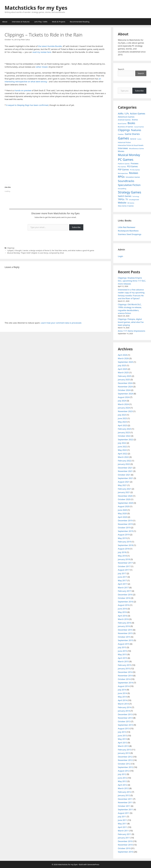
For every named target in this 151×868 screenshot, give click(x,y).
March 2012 (123, 788)
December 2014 (125, 672)
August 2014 (124, 686)
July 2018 (122, 552)
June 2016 (122, 609)
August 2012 (124, 771)
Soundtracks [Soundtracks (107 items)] (126, 181)
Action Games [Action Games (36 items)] (137, 113)
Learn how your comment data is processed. (61, 323)
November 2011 (125, 802)
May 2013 (122, 739)
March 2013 (123, 746)
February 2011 (125, 834)
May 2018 (122, 556)
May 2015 (122, 654)
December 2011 (125, 799)
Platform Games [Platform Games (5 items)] (124, 164)
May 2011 (122, 824)
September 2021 (125, 478)
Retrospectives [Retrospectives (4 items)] (123, 173)
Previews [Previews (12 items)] (135, 164)
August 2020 (124, 506)
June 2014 (122, 693)
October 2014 (124, 679)
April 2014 (122, 700)
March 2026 (123, 358)
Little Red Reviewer (127, 227)
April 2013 (122, 743)
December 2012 (125, 757)
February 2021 (125, 489)
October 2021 (124, 475)
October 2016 (124, 598)
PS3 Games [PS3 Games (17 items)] (132, 166)
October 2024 (124, 390)
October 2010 (124, 848)
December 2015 (125, 630)
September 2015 (125, 640)
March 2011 (123, 831)
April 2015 (122, 658)
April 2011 (122, 827)
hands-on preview (23, 90)
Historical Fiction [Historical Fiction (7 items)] (124, 142)
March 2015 (123, 661)
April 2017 (122, 584)
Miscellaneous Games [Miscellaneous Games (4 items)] (137, 149)
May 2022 (122, 450)
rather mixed (42, 67)
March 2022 (123, 457)
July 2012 (122, 774)
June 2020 (122, 510)
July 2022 (122, 443)
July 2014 (122, 690)
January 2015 (124, 669)
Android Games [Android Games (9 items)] (124, 120)
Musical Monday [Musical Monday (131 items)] (129, 155)
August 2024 (124, 397)
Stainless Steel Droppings (130, 234)
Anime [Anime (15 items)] (135, 120)
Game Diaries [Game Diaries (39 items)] (132, 134)
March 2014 (123, 704)
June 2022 (122, 447)
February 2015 (125, 665)
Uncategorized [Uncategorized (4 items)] (134, 200)
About (5, 22)
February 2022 (125, 461)
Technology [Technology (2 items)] (136, 196)
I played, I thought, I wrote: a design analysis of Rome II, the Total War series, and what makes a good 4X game (51, 250)
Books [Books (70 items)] (131, 123)
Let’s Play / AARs (41, 22)
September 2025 (125, 362)
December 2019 (125, 520)
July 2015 (122, 647)
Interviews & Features (21, 22)
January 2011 (124, 838)
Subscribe (76, 227)
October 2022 (124, 436)
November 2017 (125, 563)
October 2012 (124, 764)
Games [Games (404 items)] (123, 138)
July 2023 (122, 415)
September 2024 (125, 394)
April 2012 (122, 785)
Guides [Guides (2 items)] (139, 139)
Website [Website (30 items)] (122, 203)
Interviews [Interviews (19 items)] (123, 148)
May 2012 (122, 781)
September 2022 (125, 439)
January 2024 (124, 408)
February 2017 (125, 591)
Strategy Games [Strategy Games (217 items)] (130, 192)
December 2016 (125, 595)
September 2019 (125, 531)
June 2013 (122, 736)
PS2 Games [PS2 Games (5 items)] (122, 167)
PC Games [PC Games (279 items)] (126, 159)
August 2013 (124, 728)
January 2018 (124, 559)
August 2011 (124, 813)
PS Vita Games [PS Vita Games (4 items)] (135, 170)
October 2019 (124, 528)
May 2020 (122, 513)
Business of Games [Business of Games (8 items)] (125, 127)
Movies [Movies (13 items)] (121, 151)
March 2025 (123, 372)
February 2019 (125, 542)
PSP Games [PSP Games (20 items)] (123, 170)
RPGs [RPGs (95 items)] (121, 177)
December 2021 (125, 468)
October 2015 (124, 637)
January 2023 (124, 432)
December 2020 (125, 496)
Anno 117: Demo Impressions (131, 331)
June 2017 (122, 577)
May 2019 (122, 538)
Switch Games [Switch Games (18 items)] (125, 196)
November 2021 (125, 471)
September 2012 (125, 767)
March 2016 (123, 619)
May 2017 (122, 580)
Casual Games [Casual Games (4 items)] (139, 127)
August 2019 (124, 535)
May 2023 (122, 422)
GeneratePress (93, 864)
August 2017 (124, 570)
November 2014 (125, 676)
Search (121, 69)
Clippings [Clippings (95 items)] (124, 130)
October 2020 (124, 499)
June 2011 (122, 820)
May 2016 (122, 612)
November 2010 (125, 845)
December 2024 (125, 383)
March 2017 (123, 588)
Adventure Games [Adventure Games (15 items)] (126, 117)
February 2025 (125, 376)
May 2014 (122, 697)
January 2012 (124, 795)
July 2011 (122, 817)
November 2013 (125, 718)
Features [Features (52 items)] (136, 130)
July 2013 (122, 732)
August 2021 (124, 482)
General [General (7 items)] (133, 139)
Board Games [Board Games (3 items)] (122, 124)
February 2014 (125, 707)
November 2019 (125, 524)
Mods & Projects (59, 22)
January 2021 (124, 492)
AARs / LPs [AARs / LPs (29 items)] (123, 114)
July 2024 (122, 401)
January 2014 (124, 711)
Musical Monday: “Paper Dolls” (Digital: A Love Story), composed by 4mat (36, 253)
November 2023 (125, 411)
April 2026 (122, 355)
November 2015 (125, 633)
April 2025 (122, 369)
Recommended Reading (80, 22)
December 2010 (125, 841)
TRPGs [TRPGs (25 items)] (121, 199)
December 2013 (125, 714)
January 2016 (124, 626)
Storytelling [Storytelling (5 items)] (122, 189)
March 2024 (123, 404)
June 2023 (122, 418)
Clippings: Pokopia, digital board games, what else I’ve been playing (131, 322)
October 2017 (124, 566)
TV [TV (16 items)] (127, 199)
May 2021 (122, 485)
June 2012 (122, 778)
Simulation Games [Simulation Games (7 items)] (133, 177)
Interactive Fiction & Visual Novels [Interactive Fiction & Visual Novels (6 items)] (131, 145)
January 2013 (124, 753)
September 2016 (125, 602)
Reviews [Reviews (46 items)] (134, 173)
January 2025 (124, 380)
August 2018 (124, 549)
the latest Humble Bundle (50, 46)
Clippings (11, 248)
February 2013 (125, 750)
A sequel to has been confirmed (27, 105)
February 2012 (125, 792)
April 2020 (122, 517)
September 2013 (125, 725)
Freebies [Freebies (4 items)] (121, 134)
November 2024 (125, 387)
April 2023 (122, 425)
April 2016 (122, 616)
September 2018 (125, 545)
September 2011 (125, 809)
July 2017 (122, 573)
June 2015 (122, 651)
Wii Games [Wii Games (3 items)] (131, 203)
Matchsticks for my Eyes (36, 8)
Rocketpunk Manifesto (128, 231)
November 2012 (125, 760)
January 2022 (124, 464)
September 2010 (125, 852)
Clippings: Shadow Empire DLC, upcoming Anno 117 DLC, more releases (132, 281)
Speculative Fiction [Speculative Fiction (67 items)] (129, 185)
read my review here (42, 52)
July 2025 (122, 365)
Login (120, 256)
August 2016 (124, 605)
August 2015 (124, 644)
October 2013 (124, 721)
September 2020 (125, 503)
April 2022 (122, 454)
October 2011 (124, 806)
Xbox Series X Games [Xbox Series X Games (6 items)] (126, 206)
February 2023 (125, 429)
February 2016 (125, 623)
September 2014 (125, 683)
